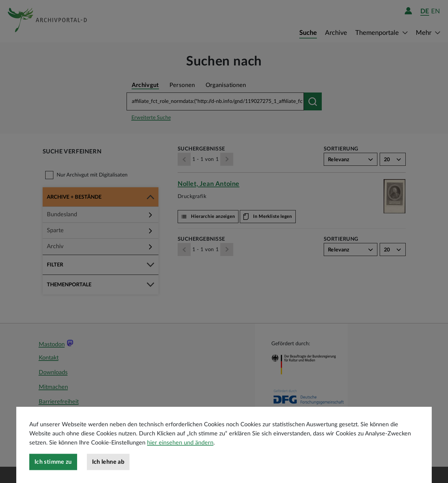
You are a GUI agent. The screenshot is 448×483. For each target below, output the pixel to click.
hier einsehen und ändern (180, 457)
